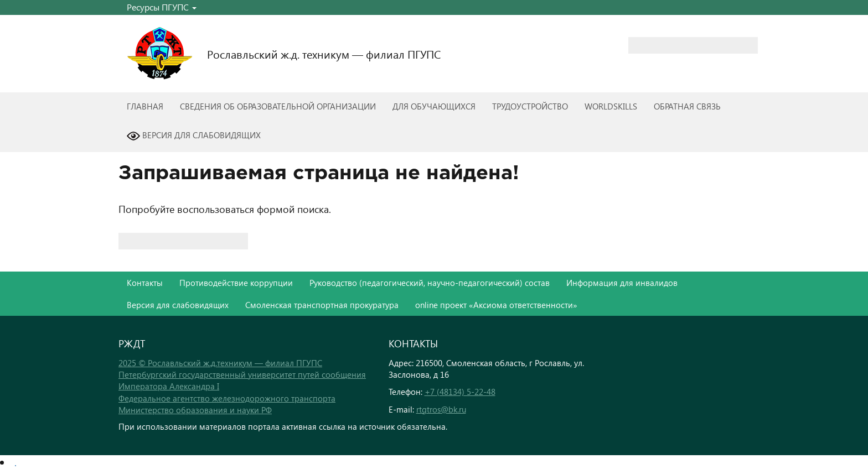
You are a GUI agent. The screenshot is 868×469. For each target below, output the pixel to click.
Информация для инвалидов (622, 283)
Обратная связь (687, 106)
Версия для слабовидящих (194, 136)
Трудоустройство (530, 106)
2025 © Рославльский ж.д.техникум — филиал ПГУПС (220, 363)
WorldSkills (611, 106)
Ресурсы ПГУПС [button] (162, 7)
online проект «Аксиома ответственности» (496, 305)
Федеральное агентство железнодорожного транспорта (227, 398)
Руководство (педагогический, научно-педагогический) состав (430, 283)
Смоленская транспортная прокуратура (322, 305)
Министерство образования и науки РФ (195, 410)
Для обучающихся (434, 106)
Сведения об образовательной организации (278, 106)
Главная (145, 106)
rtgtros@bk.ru (441, 409)
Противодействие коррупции (236, 283)
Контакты (145, 283)
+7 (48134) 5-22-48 (460, 392)
